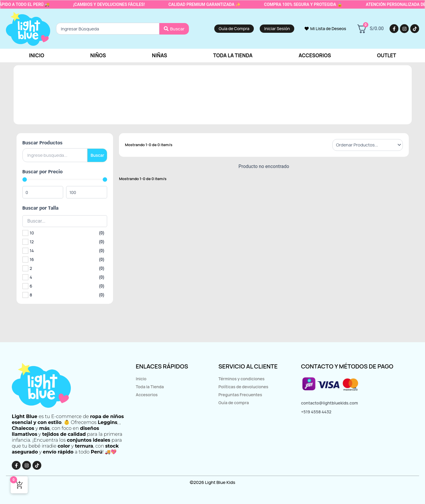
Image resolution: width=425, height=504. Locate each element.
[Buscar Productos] (55, 155)
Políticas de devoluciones (243, 387)
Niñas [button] (160, 55)
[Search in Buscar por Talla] (65, 221)
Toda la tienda (233, 55)
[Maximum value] (88, 192)
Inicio (37, 55)
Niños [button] (98, 55)
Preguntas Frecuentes (240, 395)
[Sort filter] (368, 145)
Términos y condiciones (241, 379)
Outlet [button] (386, 55)
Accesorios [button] (315, 55)
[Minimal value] (65, 179)
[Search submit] (174, 29)
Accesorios (147, 395)
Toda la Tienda (150, 387)
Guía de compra (234, 403)
